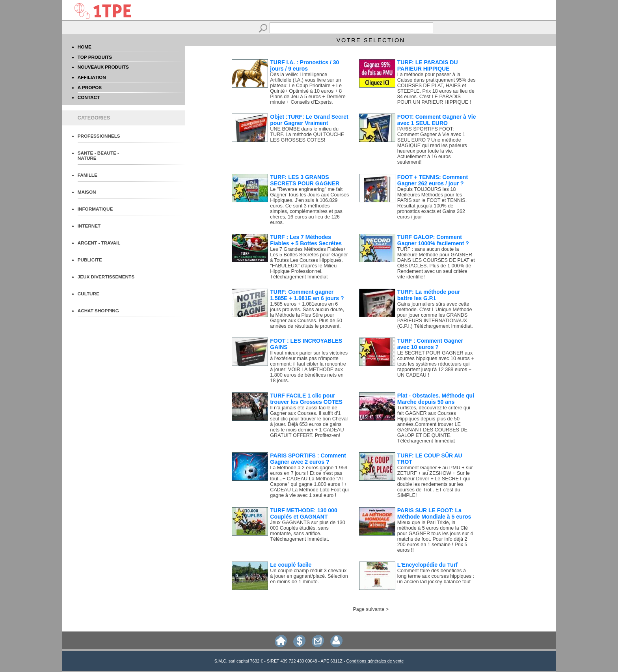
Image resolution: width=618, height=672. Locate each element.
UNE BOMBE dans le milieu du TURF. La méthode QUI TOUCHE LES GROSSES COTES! (307, 134)
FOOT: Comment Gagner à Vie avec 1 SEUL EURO (437, 120)
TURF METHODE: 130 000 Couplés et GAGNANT (303, 513)
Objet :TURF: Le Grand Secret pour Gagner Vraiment (309, 120)
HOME (85, 47)
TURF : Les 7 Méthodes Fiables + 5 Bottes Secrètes (306, 240)
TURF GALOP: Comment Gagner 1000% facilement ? (433, 240)
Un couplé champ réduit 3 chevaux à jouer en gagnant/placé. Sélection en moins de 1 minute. (309, 576)
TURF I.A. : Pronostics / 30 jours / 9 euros (304, 65)
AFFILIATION (92, 77)
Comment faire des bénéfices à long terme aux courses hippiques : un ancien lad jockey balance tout (436, 576)
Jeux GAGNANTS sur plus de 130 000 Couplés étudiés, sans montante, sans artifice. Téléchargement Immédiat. (307, 531)
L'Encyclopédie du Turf (427, 565)
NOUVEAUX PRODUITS (103, 67)
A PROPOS (90, 87)
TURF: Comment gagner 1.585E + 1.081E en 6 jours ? (307, 295)
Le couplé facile (291, 565)
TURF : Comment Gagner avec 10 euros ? (430, 344)
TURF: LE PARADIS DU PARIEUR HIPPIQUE (428, 65)
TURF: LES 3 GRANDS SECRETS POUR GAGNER (305, 180)
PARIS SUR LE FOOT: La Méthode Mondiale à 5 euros (434, 513)
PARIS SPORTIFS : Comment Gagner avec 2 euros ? (308, 459)
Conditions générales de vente (375, 661)
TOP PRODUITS (95, 57)
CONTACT (89, 97)
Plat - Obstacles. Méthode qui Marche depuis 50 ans (436, 399)
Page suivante (369, 609)
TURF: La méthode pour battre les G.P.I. (429, 295)
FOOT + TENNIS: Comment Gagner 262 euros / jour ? (433, 180)
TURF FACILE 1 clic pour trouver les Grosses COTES (306, 399)
